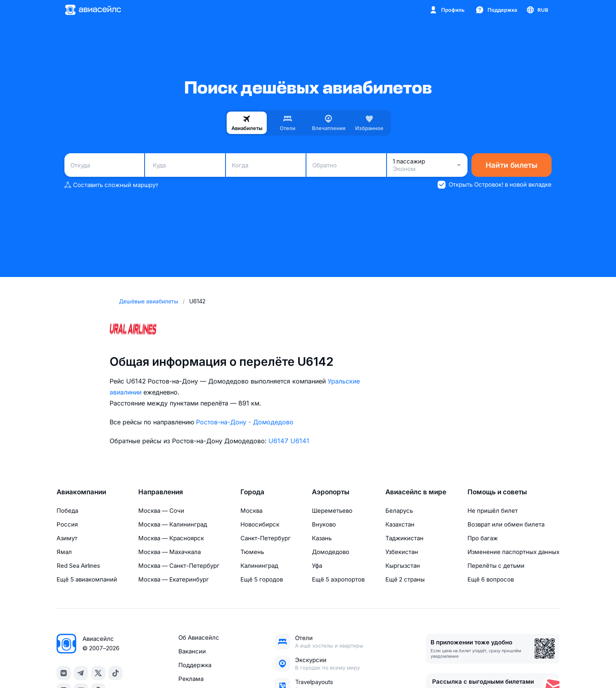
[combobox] (104, 165)
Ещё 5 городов (262, 579)
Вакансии (192, 651)
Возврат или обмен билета (506, 524)
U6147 (278, 441)
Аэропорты (331, 492)
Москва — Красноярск (171, 538)
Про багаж (483, 538)
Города (252, 492)
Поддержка (195, 665)
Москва (251, 511)
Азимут (67, 538)
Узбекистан (402, 552)
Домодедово (331, 552)
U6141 (300, 441)
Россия (67, 524)
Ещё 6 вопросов (491, 579)
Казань (322, 538)
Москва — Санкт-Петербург (179, 566)
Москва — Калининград (173, 524)
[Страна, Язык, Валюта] (537, 10)
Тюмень (252, 552)
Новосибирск (260, 524)
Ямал (64, 552)
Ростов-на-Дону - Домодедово (245, 422)
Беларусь (399, 511)
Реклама (191, 679)
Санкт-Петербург (266, 538)
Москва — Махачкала (170, 552)
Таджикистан (404, 538)
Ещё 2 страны (405, 579)
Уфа (317, 566)
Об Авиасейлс (199, 638)
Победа (67, 511)
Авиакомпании (81, 492)
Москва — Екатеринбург (174, 579)
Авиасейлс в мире (416, 492)
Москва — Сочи (161, 511)
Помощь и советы (497, 492)
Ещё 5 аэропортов (338, 579)
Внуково (324, 524)
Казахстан (400, 524)
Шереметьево (332, 511)
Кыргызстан (403, 566)
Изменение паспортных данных (513, 552)
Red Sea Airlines (78, 566)
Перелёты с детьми (496, 566)
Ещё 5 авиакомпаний (87, 579)
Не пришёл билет (493, 511)
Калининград (259, 566)
